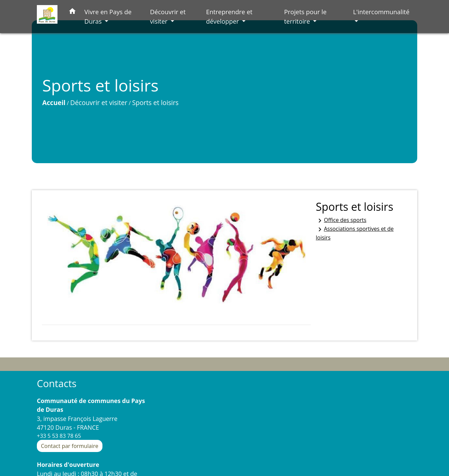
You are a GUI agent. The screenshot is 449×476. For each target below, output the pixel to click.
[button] (72, 12)
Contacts (57, 384)
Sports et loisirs (155, 103)
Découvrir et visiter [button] (168, 16)
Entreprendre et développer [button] (229, 16)
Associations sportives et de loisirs (355, 233)
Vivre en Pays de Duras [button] (108, 16)
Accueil (54, 103)
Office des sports (341, 220)
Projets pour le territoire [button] (305, 16)
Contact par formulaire (70, 446)
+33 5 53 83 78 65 (59, 436)
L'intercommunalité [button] (381, 12)
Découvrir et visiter (99, 103)
